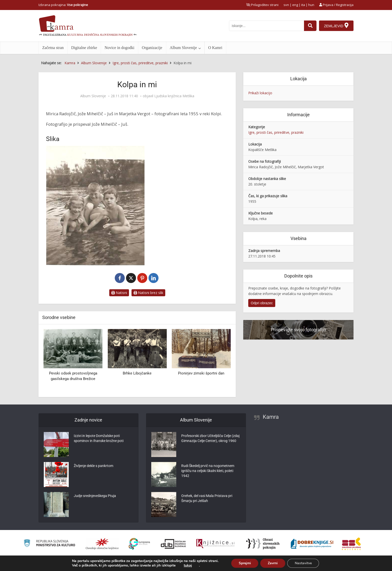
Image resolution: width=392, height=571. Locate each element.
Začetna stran (53, 48)
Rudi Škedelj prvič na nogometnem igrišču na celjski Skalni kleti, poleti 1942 (208, 471)
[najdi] (310, 26)
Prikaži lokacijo (260, 93)
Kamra (271, 417)
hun (311, 5)
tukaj (188, 565)
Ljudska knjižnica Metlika (174, 96)
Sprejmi (245, 563)
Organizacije (152, 48)
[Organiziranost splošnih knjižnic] (102, 544)
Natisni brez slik (148, 293)
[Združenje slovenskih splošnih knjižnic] (215, 544)
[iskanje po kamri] (266, 26)
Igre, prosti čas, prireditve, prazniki (276, 132)
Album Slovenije (183, 48)
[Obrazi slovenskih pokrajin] (263, 544)
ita (303, 5)
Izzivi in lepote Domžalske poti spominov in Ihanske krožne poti (99, 438)
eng (295, 5)
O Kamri (215, 48)
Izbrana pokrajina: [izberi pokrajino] (63, 5)
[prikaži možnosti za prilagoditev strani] (262, 5)
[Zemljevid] (336, 26)
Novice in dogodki (119, 48)
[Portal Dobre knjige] (312, 544)
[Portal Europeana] (139, 544)
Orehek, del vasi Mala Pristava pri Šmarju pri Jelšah (207, 498)
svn (286, 5)
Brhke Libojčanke (137, 373)
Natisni (119, 293)
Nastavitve (303, 563)
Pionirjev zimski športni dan (201, 373)
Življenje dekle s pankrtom (93, 466)
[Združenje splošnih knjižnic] (351, 544)
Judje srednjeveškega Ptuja (95, 496)
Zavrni (273, 563)
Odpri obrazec (262, 303)
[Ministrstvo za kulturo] (49, 544)
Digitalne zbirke (84, 48)
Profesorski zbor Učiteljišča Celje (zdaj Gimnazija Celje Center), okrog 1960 (210, 438)
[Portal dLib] (173, 544)
